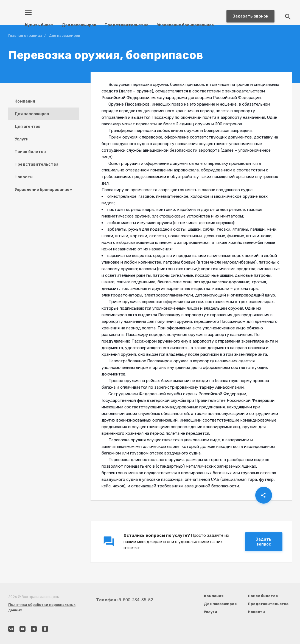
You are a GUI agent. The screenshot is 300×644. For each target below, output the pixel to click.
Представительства (127, 25)
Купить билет (39, 25)
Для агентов (28, 126)
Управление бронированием (186, 25)
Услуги (22, 139)
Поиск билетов (30, 152)
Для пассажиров (79, 25)
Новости (24, 177)
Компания (25, 101)
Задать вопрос (264, 542)
